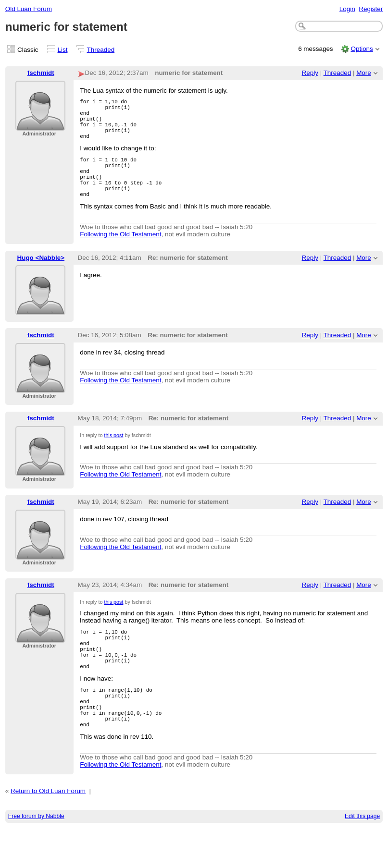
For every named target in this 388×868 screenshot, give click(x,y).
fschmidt (41, 73)
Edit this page (362, 856)
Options (362, 49)
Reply (310, 73)
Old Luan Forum (29, 9)
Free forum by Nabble (36, 856)
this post (113, 455)
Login (347, 9)
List (63, 50)
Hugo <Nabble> (41, 278)
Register (371, 9)
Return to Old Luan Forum (48, 831)
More (364, 73)
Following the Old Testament (120, 254)
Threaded (101, 50)
